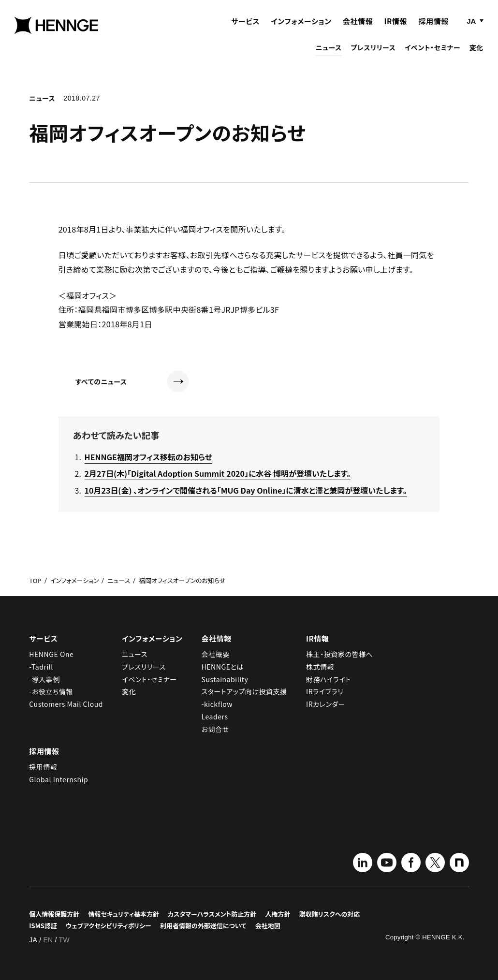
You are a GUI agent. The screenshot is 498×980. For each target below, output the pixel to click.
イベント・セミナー (432, 54)
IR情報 (396, 28)
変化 (476, 54)
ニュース (329, 54)
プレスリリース (373, 54)
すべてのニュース (132, 381)
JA (471, 28)
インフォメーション (301, 28)
